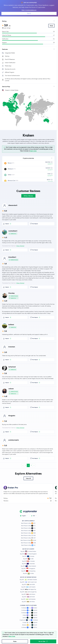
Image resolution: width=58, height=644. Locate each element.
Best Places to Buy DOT (28, 538)
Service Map (6, 87)
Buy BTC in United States (28, 551)
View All (28, 478)
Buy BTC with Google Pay (28, 592)
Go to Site (43, 641)
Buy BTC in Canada (28, 561)
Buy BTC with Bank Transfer (28, 580)
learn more (33, 151)
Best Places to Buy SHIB (28, 543)
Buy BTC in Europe (28, 556)
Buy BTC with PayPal (28, 587)
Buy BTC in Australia (28, 564)
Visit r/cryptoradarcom (29, 10)
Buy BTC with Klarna (28, 594)
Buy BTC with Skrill (28, 597)
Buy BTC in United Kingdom (28, 554)
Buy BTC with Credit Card (28, 582)
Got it (29, 13)
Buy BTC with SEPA (28, 585)
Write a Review (28, 196)
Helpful (7, 224)
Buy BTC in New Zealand (28, 566)
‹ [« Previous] (23, 465)
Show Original (20, 246)
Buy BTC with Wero (28, 602)
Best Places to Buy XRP (28, 531)
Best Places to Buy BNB (28, 533)
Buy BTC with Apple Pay (28, 589)
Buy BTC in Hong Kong (28, 571)
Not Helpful (34, 224)
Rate (51, 26)
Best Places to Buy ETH (28, 526)
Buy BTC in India (28, 573)
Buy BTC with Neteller (28, 599)
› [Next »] (34, 465)
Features (5, 49)
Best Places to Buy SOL (28, 528)
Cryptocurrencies (28, 158)
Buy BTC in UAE (28, 559)
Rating (4, 21)
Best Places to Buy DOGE (28, 540)
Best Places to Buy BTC (28, 523)
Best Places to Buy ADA (28, 535)
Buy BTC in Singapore (28, 569)
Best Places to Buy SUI (28, 545)
